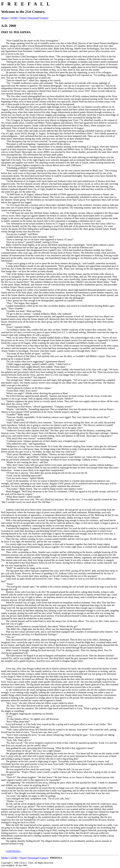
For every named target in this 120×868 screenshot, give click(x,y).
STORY (14, 18)
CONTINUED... (14, 851)
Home (5, 18)
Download (33, 18)
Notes (23, 18)
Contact (44, 18)
